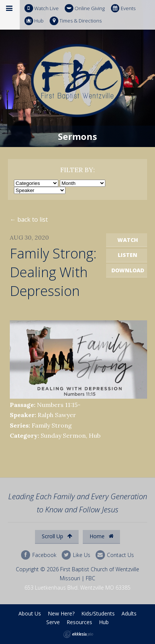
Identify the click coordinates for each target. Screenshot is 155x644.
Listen (128, 255)
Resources (79, 622)
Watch (128, 240)
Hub (34, 21)
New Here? (61, 613)
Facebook (39, 555)
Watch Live (42, 8)
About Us (30, 613)
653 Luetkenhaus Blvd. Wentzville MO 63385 (77, 588)
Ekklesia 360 (78, 634)
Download (128, 270)
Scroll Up (57, 536)
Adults (129, 613)
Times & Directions (76, 21)
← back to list (29, 219)
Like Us (76, 555)
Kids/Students (98, 613)
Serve (53, 622)
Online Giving (85, 8)
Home (102, 536)
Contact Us (115, 555)
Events (123, 8)
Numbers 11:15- (59, 405)
